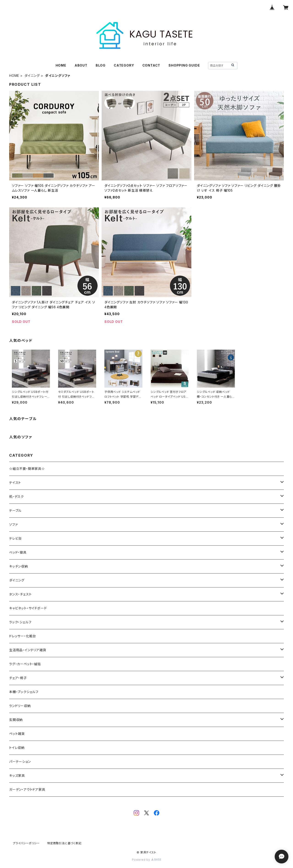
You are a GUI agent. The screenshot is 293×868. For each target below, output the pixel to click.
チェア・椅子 (18, 678)
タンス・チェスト (20, 594)
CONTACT (151, 65)
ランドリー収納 (20, 706)
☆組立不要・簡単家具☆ (27, 469)
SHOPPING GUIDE (184, 65)
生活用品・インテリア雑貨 (28, 650)
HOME (61, 65)
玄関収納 (16, 720)
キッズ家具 (17, 776)
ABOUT (81, 65)
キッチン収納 (19, 566)
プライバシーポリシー (26, 843)
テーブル (15, 510)
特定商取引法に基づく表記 (64, 843)
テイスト (15, 483)
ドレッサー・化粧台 (23, 636)
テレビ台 (15, 538)
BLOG (101, 65)
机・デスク (16, 497)
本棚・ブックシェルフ (24, 692)
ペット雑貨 (17, 734)
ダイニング (32, 76)
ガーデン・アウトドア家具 (27, 789)
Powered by (146, 860)
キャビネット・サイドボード (28, 608)
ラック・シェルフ (20, 622)
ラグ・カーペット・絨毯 (25, 664)
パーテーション (20, 762)
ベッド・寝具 (18, 552)
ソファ (13, 524)
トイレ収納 (17, 748)
